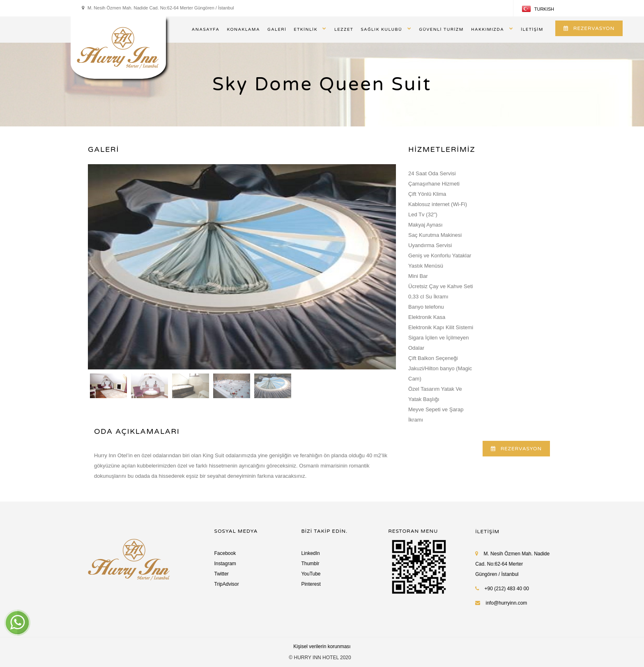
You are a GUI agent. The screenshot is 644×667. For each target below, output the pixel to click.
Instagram (225, 564)
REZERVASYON (589, 28)
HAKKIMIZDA (488, 30)
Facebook (225, 553)
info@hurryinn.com (506, 603)
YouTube (311, 574)
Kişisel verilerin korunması (322, 646)
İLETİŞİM (532, 30)
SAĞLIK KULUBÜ (381, 30)
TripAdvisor (227, 584)
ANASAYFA (206, 30)
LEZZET (344, 30)
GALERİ (277, 30)
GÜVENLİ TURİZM (441, 30)
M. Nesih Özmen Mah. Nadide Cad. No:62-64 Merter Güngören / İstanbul (512, 564)
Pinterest (311, 584)
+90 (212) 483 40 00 (502, 589)
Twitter (222, 574)
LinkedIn (310, 553)
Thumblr (310, 564)
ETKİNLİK (306, 30)
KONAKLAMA (243, 30)
